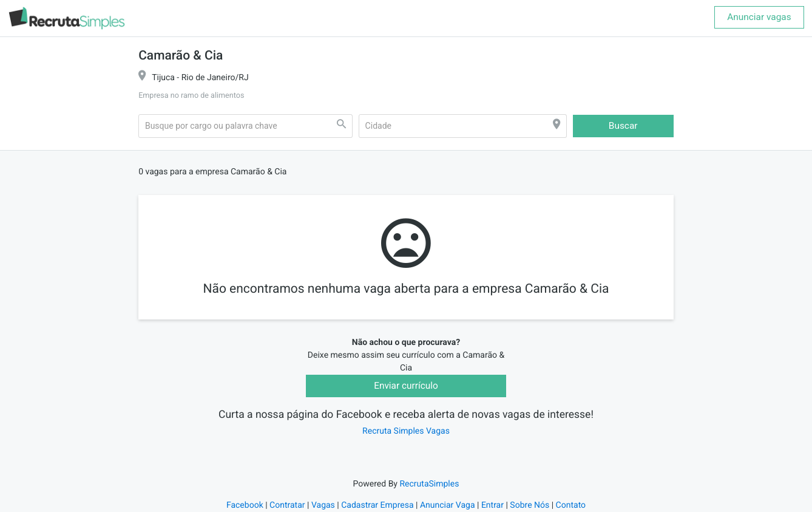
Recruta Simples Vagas (406, 431)
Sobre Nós (529, 505)
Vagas (323, 505)
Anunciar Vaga (448, 505)
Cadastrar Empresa (377, 505)
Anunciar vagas (759, 17)
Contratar (287, 505)
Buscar (623, 126)
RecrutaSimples (429, 484)
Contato (571, 505)
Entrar (492, 505)
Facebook (245, 505)
